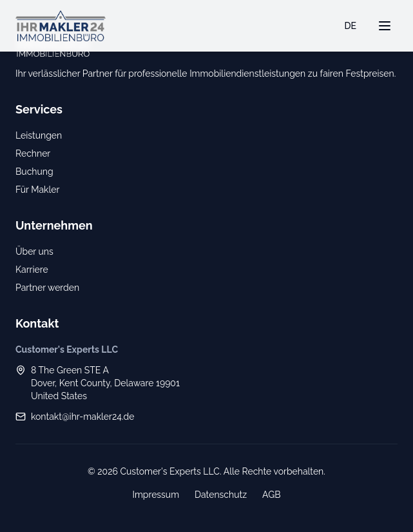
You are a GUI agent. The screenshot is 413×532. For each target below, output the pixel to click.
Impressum (156, 495)
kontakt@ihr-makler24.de (83, 417)
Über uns (34, 251)
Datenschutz (221, 495)
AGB (271, 495)
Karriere (32, 270)
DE (351, 26)
